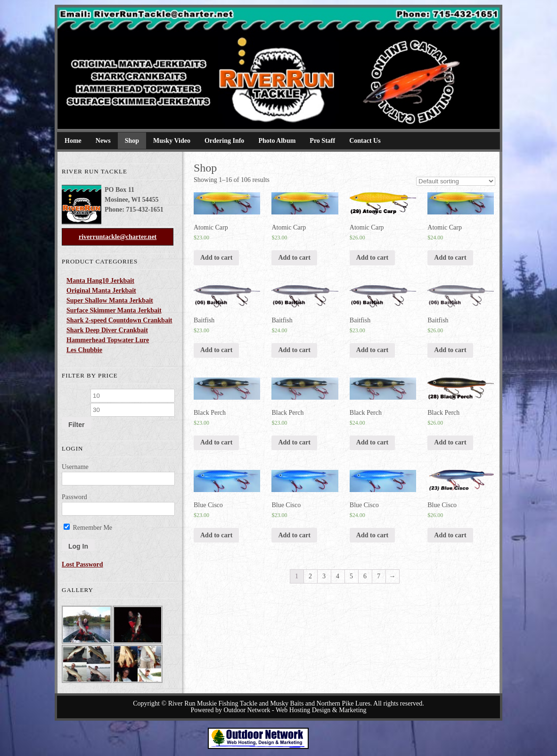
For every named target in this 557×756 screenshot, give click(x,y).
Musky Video (172, 141)
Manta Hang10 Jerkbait (100, 281)
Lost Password (82, 564)
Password (74, 497)
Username (75, 467)
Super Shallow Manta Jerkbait (110, 300)
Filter (76, 425)
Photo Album (277, 141)
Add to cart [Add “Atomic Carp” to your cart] (216, 258)
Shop (132, 141)
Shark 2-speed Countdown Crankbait (119, 320)
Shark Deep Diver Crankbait (107, 330)
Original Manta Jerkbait (101, 291)
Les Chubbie (84, 350)
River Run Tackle (118, 42)
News (103, 141)
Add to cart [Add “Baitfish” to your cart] (216, 350)
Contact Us (365, 141)
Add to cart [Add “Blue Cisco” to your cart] (216, 535)
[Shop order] (456, 181)
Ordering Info (224, 141)
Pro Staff (322, 141)
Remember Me (88, 528)
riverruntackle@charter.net (118, 237)
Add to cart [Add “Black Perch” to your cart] (216, 442)
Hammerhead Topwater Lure (108, 340)
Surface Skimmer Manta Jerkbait (114, 310)
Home (73, 141)
